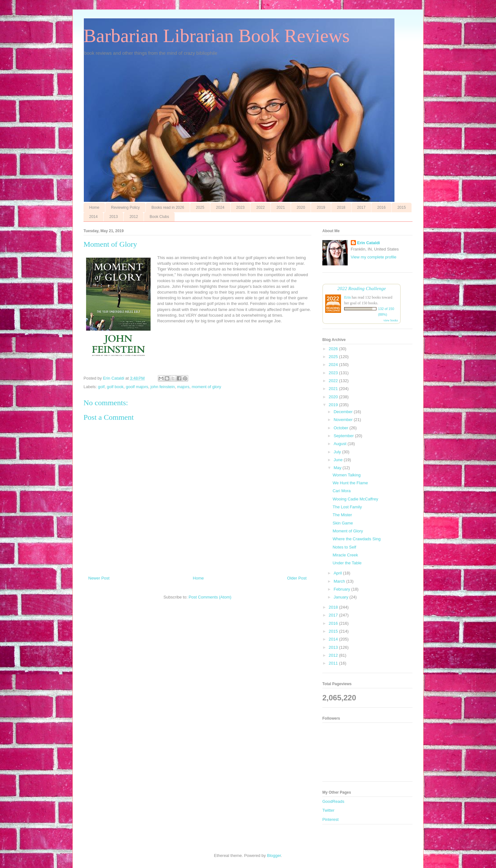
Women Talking (346, 475)
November (344, 420)
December (344, 412)
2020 (301, 208)
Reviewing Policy (125, 208)
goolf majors (137, 387)
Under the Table (347, 563)
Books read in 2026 (168, 208)
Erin (347, 297)
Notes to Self (344, 547)
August (341, 444)
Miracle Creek (345, 555)
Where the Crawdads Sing (356, 539)
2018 (341, 208)
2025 (200, 208)
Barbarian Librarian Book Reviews (217, 36)
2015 (402, 208)
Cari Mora (341, 491)
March (340, 581)
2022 (260, 208)
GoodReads (333, 801)
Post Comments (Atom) (210, 597)
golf (101, 387)
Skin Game (343, 523)
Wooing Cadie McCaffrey (355, 499)
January (342, 597)
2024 (220, 208)
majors (183, 387)
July (338, 452)
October (342, 428)
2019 (321, 208)
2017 (361, 208)
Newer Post (99, 578)
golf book (115, 387)
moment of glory (206, 387)
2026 (334, 349)
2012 (134, 217)
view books (391, 320)
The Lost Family (347, 507)
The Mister (342, 515)
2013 (114, 217)
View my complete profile (374, 257)
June (339, 460)
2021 (281, 208)
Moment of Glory (348, 531)
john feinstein (163, 387)
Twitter (328, 810)
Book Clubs (159, 217)
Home (94, 208)
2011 (334, 663)
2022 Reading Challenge (362, 288)
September (344, 436)
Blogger (274, 856)
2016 (381, 208)
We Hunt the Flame (350, 483)
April (338, 573)
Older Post (297, 578)
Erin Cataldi (369, 243)
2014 (93, 217)
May (338, 468)
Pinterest (330, 819)
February (343, 589)
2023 (241, 208)
